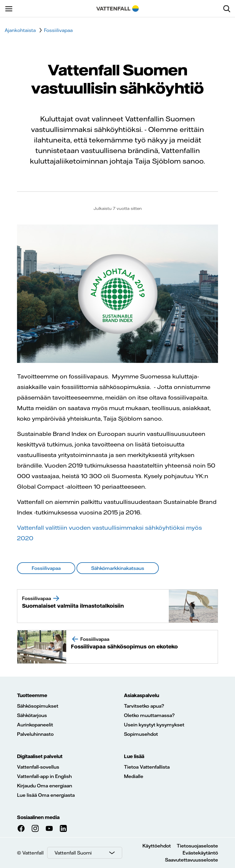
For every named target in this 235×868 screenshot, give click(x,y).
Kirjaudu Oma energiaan (45, 786)
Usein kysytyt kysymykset (154, 725)
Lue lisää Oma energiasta (46, 795)
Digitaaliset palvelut (40, 756)
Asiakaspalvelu (142, 695)
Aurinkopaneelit (35, 725)
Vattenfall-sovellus (38, 767)
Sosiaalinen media (38, 817)
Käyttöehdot (157, 846)
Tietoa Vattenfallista (147, 767)
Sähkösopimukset (38, 706)
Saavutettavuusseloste (191, 860)
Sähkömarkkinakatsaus (118, 568)
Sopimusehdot (141, 734)
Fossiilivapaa (46, 568)
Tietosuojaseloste (197, 846)
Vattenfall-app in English (44, 776)
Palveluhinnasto (35, 734)
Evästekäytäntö (200, 853)
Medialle (134, 776)
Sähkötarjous (32, 715)
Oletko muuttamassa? (149, 715)
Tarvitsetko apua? (144, 706)
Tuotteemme (32, 695)
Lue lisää (134, 756)
